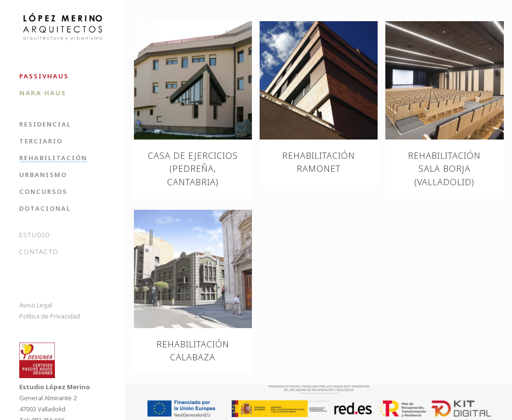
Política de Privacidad (50, 316)
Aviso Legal (36, 305)
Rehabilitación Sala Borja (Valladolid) (444, 169)
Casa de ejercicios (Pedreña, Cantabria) (193, 169)
